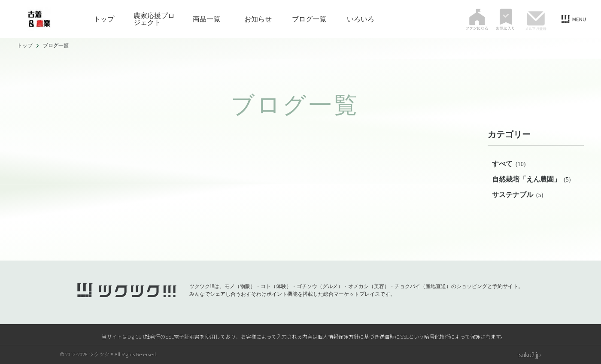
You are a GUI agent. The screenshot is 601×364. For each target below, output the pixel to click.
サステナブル (518, 195)
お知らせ (258, 19)
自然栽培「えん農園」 (531, 179)
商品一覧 (206, 19)
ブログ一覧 (309, 19)
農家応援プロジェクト (154, 19)
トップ (104, 19)
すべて (509, 164)
